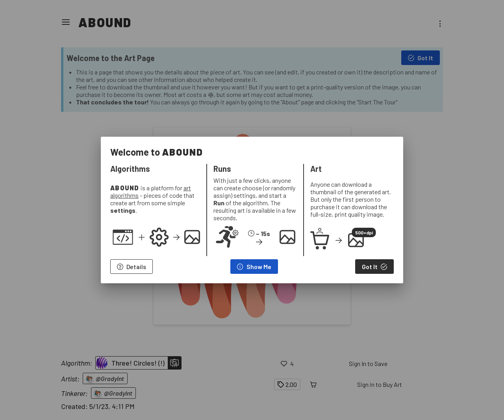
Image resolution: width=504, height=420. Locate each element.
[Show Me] (254, 267)
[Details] (132, 267)
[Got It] (374, 267)
